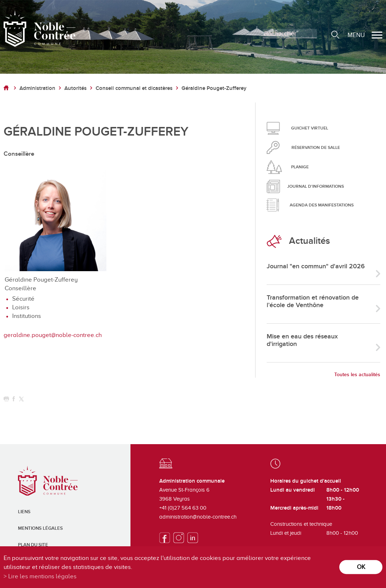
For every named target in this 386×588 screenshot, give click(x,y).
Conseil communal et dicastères (134, 88)
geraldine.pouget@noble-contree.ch (53, 335)
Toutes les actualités (357, 375)
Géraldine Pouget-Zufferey (214, 88)
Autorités (75, 88)
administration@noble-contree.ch (198, 517)
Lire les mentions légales (42, 576)
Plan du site (33, 545)
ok (361, 567)
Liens (24, 512)
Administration (37, 88)
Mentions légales (40, 528)
